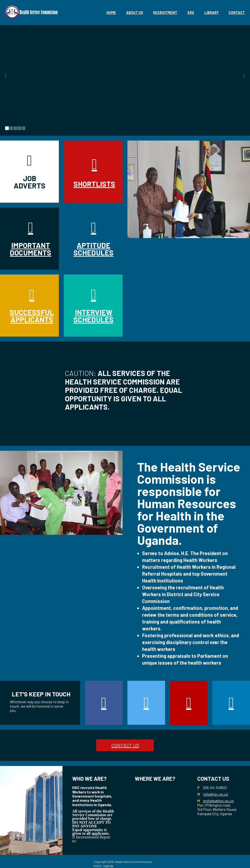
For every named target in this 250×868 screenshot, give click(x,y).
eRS (191, 13)
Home (111, 13)
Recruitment (165, 13)
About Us (135, 13)
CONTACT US (125, 745)
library (211, 13)
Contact (237, 13)
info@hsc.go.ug (216, 794)
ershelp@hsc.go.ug (218, 801)
